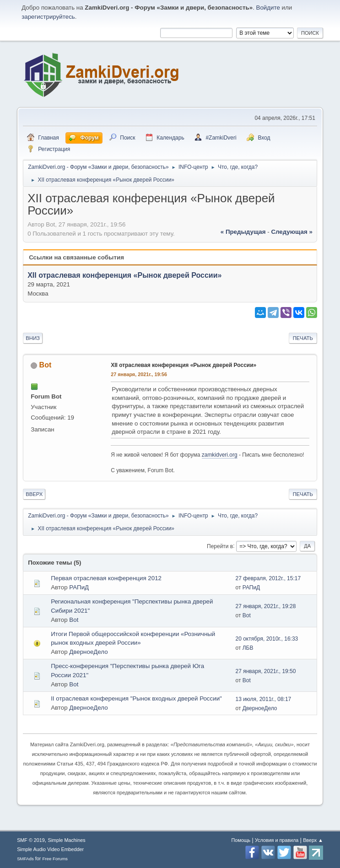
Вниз (33, 338)
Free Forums (55, 859)
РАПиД (79, 587)
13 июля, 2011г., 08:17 (263, 699)
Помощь (241, 840)
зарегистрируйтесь (48, 17)
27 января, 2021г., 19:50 (265, 671)
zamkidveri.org (220, 455)
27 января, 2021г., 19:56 (139, 374)
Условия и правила (277, 840)
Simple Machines (67, 840)
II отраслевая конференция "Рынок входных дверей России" (136, 698)
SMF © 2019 (31, 840)
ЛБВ (248, 648)
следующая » (291, 232)
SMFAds (25, 859)
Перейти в (220, 546)
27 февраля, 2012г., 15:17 (268, 578)
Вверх (34, 494)
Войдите (268, 8)
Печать (303, 338)
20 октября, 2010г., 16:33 (267, 639)
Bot (46, 365)
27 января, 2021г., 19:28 (265, 606)
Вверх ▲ (313, 840)
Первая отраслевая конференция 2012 (106, 578)
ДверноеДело (88, 652)
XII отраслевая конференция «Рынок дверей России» (124, 275)
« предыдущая (243, 232)
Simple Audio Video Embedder (50, 849)
